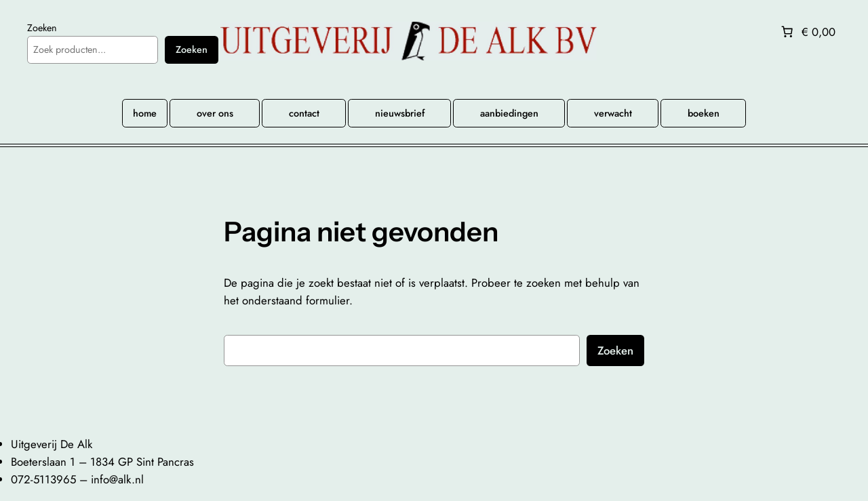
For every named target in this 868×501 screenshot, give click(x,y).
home (145, 113)
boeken (704, 113)
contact (304, 113)
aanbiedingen (509, 113)
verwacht (613, 113)
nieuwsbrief (400, 113)
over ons (215, 113)
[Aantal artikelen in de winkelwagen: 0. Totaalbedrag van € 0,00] (807, 32)
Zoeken (42, 28)
